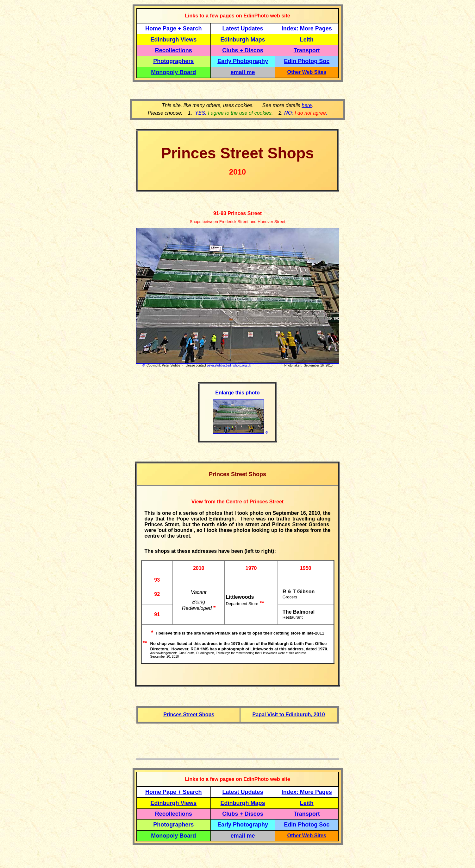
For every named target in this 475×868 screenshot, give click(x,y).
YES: (233, 113)
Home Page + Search (174, 29)
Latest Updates (243, 29)
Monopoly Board (173, 72)
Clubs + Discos (243, 50)
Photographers (173, 61)
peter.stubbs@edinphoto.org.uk (229, 365)
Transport (307, 50)
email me (243, 72)
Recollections (174, 50)
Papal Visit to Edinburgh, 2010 (289, 715)
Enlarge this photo (237, 393)
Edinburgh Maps (243, 40)
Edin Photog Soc (307, 61)
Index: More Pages (307, 29)
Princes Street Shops (189, 715)
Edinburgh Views (173, 40)
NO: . (306, 113)
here (307, 105)
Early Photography (243, 61)
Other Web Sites (307, 72)
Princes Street (244, 213)
